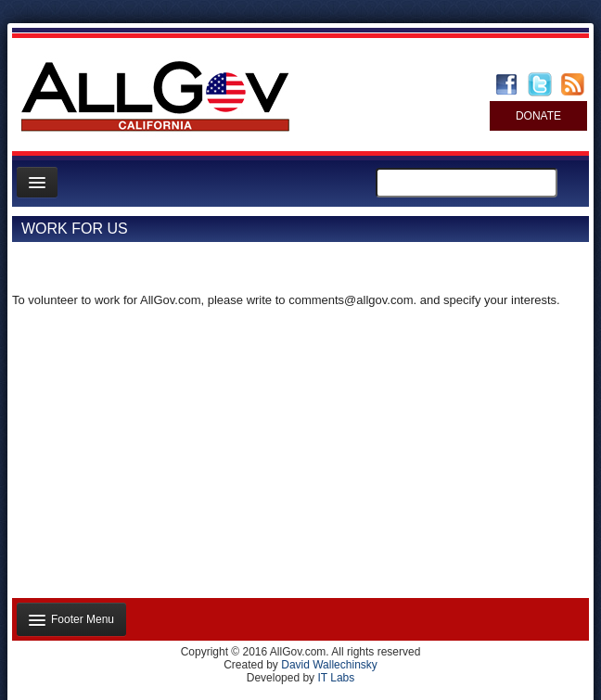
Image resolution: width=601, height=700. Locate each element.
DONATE (538, 116)
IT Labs (336, 678)
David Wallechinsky (329, 665)
